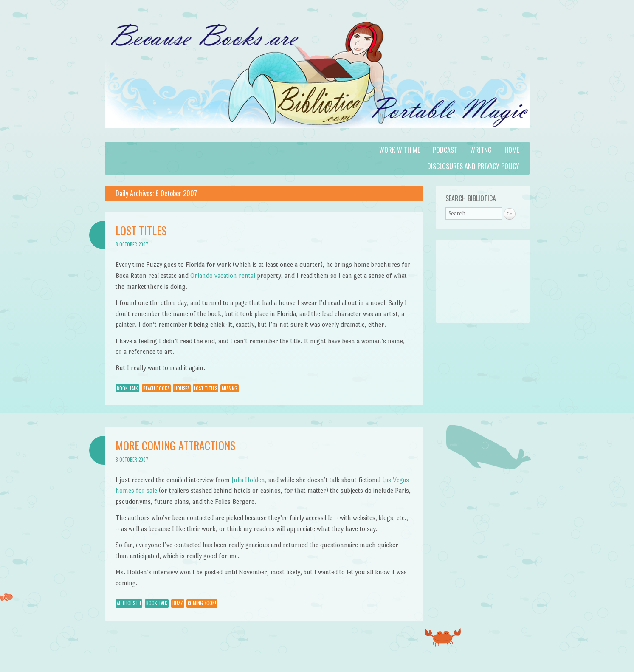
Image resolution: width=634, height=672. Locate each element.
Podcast (445, 150)
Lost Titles (141, 230)
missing (230, 388)
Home (512, 150)
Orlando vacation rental (223, 275)
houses (182, 388)
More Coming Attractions (175, 445)
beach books (156, 388)
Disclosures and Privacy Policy (473, 166)
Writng (481, 150)
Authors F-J (129, 603)
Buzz (178, 603)
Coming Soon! (202, 603)
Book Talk (127, 388)
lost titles (206, 388)
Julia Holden (248, 480)
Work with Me (400, 150)
